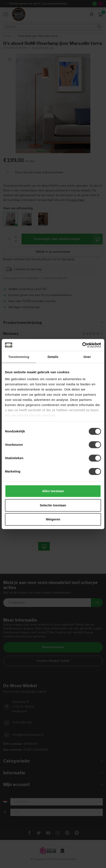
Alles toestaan (53, 491)
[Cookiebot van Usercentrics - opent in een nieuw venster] (82, 345)
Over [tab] (87, 357)
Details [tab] (53, 357)
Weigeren (53, 519)
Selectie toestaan (53, 505)
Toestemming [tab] (19, 357)
